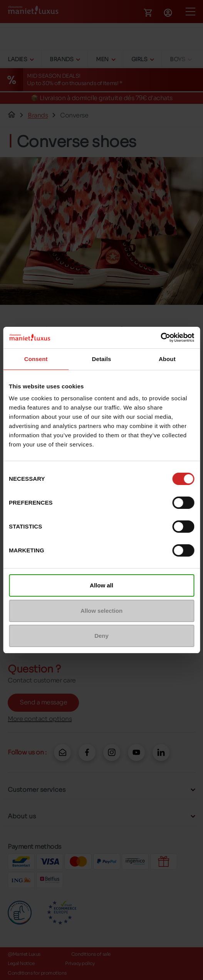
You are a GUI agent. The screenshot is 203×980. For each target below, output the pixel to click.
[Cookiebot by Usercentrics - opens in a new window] (160, 338)
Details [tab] (102, 359)
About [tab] (167, 359)
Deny (101, 636)
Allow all (101, 585)
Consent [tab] (36, 359)
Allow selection (101, 611)
